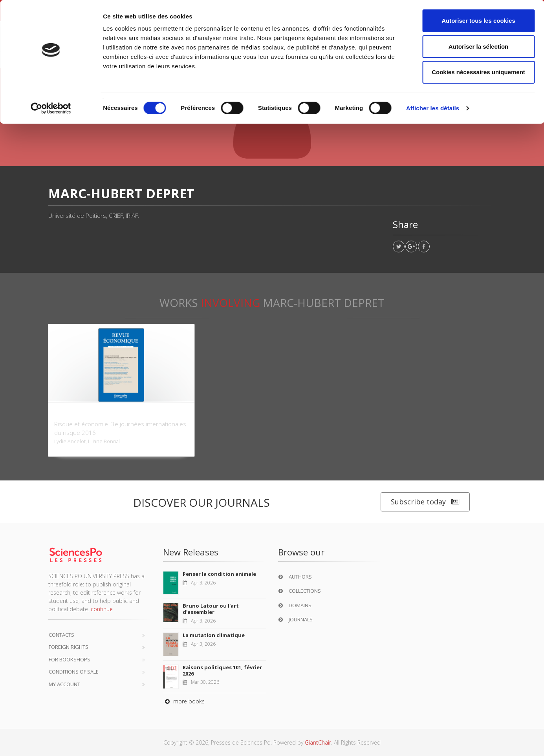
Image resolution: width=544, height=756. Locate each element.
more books (184, 701)
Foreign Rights (69, 647)
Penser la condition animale (219, 574)
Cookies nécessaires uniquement (478, 72)
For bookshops (70, 659)
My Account (64, 684)
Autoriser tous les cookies (478, 21)
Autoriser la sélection (479, 47)
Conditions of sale (74, 672)
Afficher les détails (433, 108)
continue (102, 609)
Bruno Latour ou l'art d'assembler (211, 609)
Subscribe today (425, 502)
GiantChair (318, 742)
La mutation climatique (214, 635)
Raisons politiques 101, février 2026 (222, 670)
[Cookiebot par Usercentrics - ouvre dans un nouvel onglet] (51, 108)
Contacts (61, 635)
